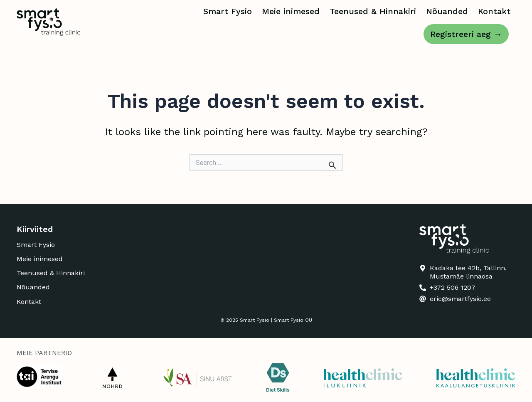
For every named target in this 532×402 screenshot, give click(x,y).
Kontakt (494, 11)
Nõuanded (447, 11)
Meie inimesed (291, 11)
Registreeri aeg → (466, 34)
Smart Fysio (228, 11)
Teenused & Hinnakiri (373, 11)
